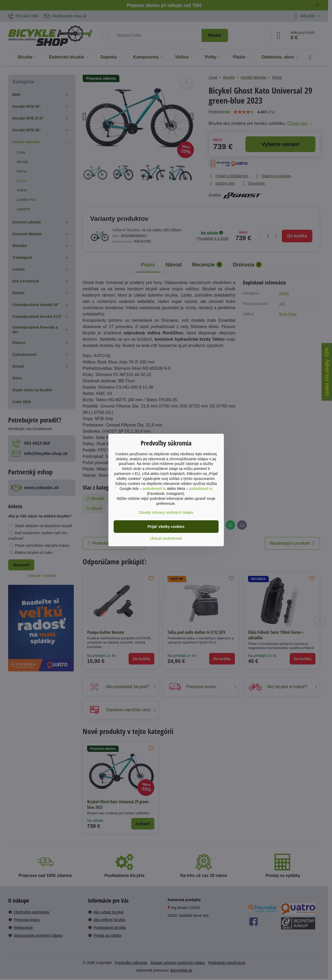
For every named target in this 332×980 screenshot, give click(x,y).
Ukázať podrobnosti (166, 538)
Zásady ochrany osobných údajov (166, 512)
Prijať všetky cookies (166, 527)
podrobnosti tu (154, 489)
